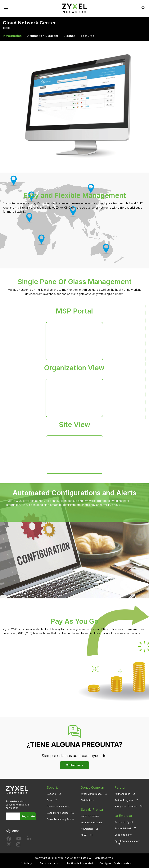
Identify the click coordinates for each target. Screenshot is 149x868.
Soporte (51, 794)
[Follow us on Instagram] (18, 845)
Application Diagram (43, 36)
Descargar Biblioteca (59, 807)
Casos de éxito (123, 835)
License (70, 36)
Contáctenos (74, 765)
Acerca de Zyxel (124, 822)
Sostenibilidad (123, 829)
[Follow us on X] (9, 845)
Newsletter (87, 829)
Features (88, 36)
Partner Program (124, 800)
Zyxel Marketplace (91, 794)
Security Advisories (58, 813)
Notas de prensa (90, 816)
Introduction (12, 36)
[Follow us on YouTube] (19, 840)
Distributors (87, 800)
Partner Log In (122, 794)
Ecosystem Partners (126, 807)
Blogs (84, 835)
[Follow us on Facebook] (9, 840)
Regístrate (28, 816)
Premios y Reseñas (92, 822)
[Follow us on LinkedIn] (29, 840)
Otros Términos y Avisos (61, 819)
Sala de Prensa (92, 810)
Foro (49, 800)
